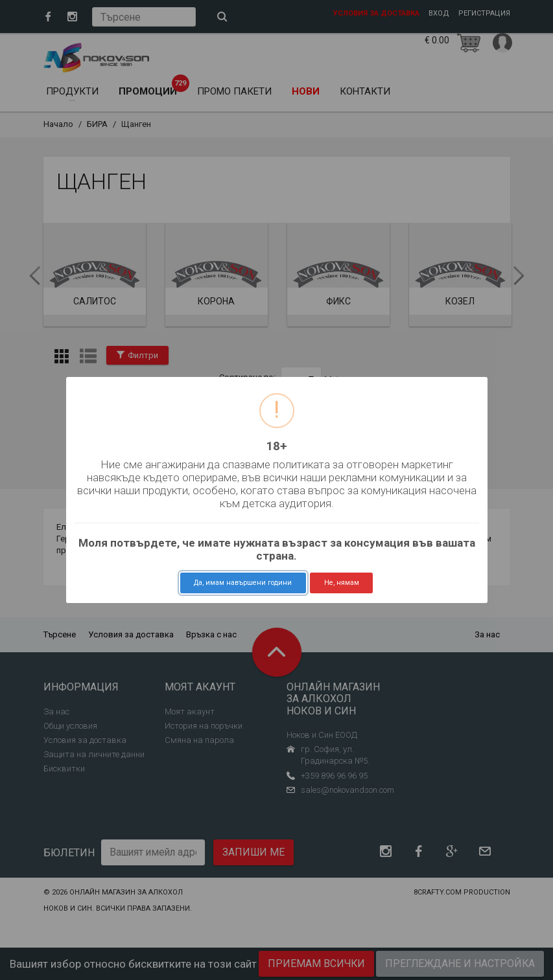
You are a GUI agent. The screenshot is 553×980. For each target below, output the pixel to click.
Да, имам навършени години (243, 583)
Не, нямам (342, 583)
